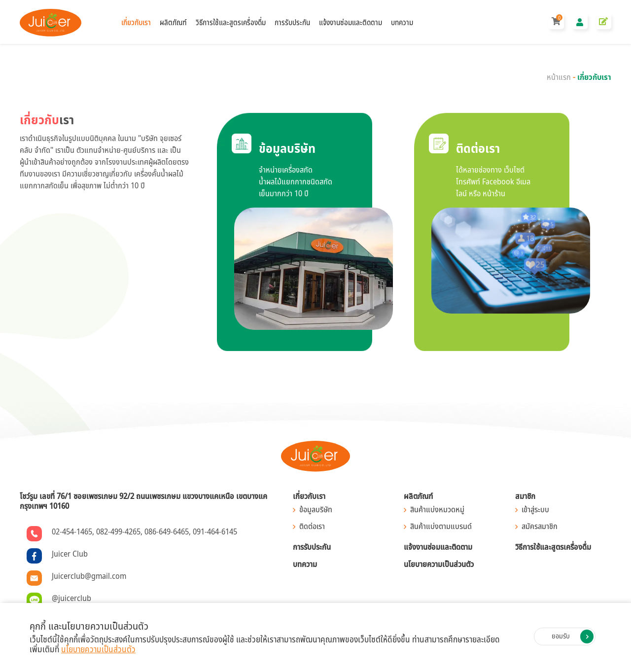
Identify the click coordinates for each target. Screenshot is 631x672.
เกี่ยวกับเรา (136, 22)
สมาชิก (525, 496)
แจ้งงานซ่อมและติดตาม (351, 22)
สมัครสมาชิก (540, 527)
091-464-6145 (215, 532)
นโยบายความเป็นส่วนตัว (439, 565)
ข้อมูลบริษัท (316, 510)
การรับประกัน (292, 22)
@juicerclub (71, 599)
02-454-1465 (72, 532)
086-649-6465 (167, 532)
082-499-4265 (118, 532)
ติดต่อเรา (312, 527)
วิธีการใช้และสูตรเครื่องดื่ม (231, 22)
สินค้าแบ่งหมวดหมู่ (437, 510)
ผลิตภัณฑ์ (173, 22)
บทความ (402, 22)
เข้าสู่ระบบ (535, 510)
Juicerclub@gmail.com (89, 576)
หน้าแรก (559, 77)
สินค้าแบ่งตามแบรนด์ (441, 527)
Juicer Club (70, 554)
